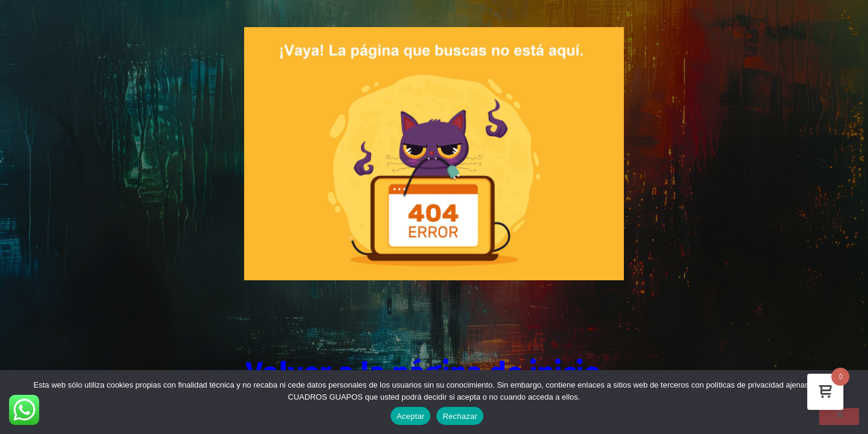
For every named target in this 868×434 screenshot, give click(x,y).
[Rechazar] (839, 417)
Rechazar (460, 416)
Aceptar (411, 416)
